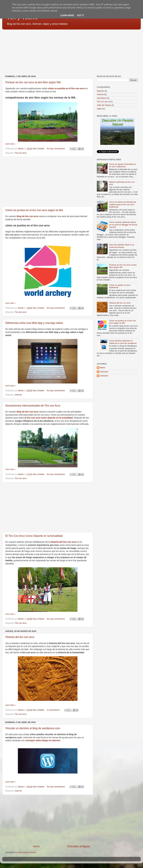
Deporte (100, 91)
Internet (18, 395)
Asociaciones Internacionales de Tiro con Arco (33, 406)
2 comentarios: (54, 710)
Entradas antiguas (79, 846)
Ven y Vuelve (38, 149)
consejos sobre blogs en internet (43, 740)
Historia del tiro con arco (20, 637)
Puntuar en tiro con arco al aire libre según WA (33, 82)
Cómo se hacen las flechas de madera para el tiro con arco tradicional (123, 204)
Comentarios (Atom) (27, 852)
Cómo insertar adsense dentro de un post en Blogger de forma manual (123, 225)
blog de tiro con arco (28, 216)
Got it (80, 15)
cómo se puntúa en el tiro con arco (66, 88)
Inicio (36, 846)
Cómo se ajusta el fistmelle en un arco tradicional (122, 165)
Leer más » (10, 144)
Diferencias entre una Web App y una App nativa (34, 323)
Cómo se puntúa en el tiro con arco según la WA (34, 210)
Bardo (102, 368)
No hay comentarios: (56, 149)
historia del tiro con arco (64, 542)
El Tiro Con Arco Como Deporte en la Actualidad (34, 536)
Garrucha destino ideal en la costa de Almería (122, 246)
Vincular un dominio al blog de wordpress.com (33, 728)
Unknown (104, 372)
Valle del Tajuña (104, 105)
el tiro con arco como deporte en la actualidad (49, 418)
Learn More (67, 15)
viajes (99, 109)
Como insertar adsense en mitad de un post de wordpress (123, 342)
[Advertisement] (71, 51)
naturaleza (102, 98)
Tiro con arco (21, 153)
